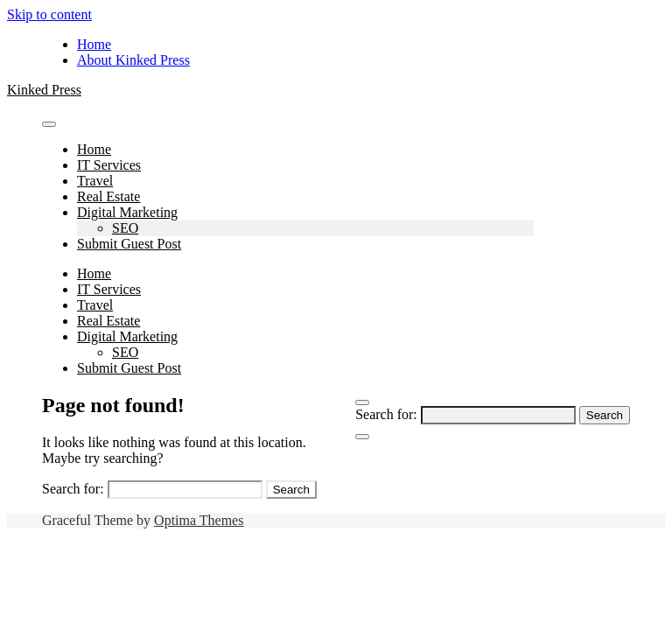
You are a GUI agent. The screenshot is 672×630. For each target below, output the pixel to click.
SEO (125, 228)
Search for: (386, 414)
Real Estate (108, 196)
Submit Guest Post (129, 244)
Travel (95, 181)
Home (94, 44)
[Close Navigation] (362, 437)
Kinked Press (44, 90)
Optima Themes (199, 520)
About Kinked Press (133, 60)
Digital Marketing (127, 212)
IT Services (109, 165)
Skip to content (49, 14)
